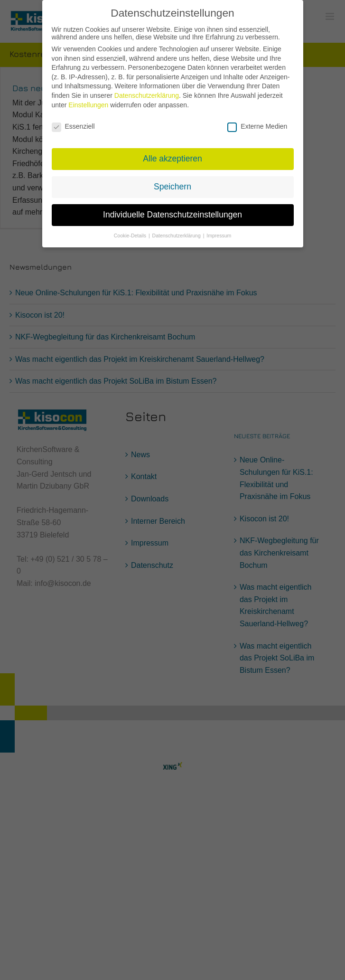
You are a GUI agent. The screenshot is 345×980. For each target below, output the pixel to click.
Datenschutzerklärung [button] (177, 230)
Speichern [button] (172, 182)
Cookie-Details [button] (131, 230)
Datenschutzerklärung (147, 91)
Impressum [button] (219, 230)
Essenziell (73, 121)
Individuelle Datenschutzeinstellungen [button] (172, 210)
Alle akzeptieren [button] (172, 154)
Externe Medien (257, 121)
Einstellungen (88, 100)
